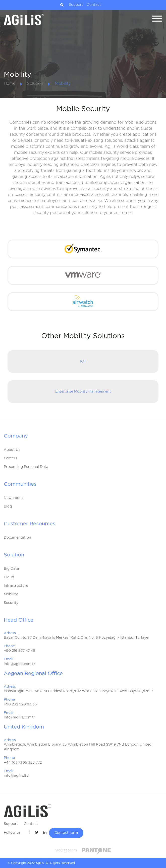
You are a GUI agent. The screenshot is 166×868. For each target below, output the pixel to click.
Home (10, 84)
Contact (94, 5)
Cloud (9, 577)
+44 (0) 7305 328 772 (23, 763)
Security (11, 603)
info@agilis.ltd (16, 776)
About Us (12, 450)
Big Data (11, 569)
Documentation (17, 538)
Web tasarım (66, 850)
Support (76, 5)
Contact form (66, 833)
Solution (35, 84)
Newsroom (13, 498)
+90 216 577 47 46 (19, 651)
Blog (8, 507)
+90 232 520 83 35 (20, 704)
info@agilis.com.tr (19, 664)
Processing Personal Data (26, 467)
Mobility (63, 84)
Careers (10, 458)
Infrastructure (16, 586)
